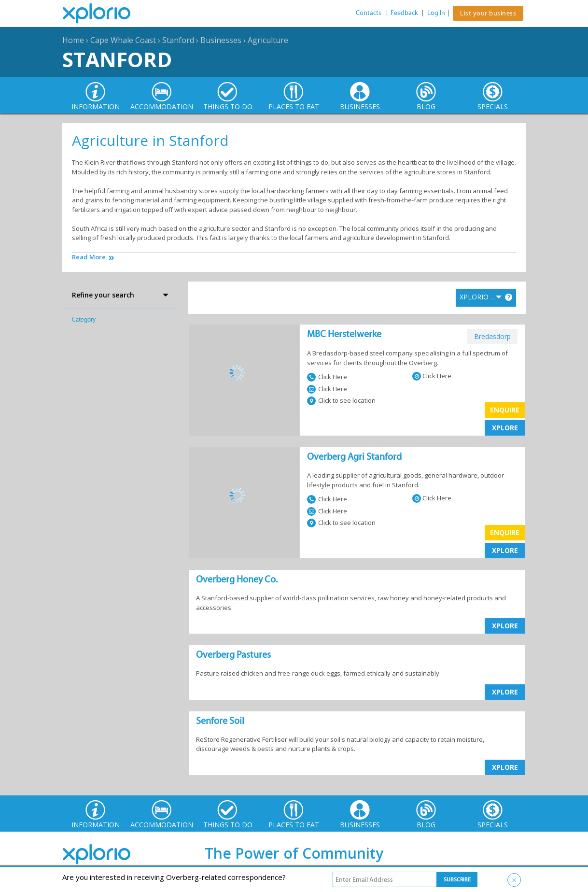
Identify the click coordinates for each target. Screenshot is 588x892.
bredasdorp (492, 336)
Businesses (221, 40)
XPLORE (505, 428)
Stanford (178, 40)
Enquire (505, 410)
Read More (89, 257)
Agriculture (268, 40)
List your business (488, 13)
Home (73, 40)
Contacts (369, 13)
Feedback (404, 13)
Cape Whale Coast (123, 40)
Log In (436, 13)
